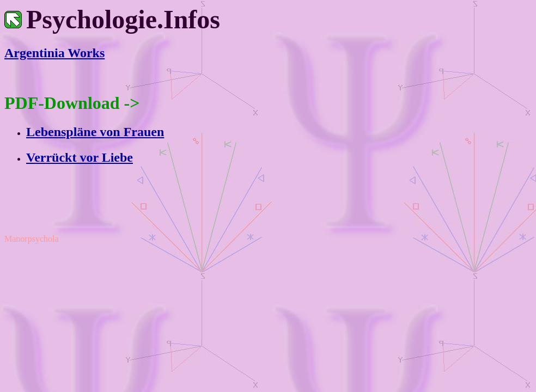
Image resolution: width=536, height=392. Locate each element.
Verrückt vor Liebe (80, 157)
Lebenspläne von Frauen (95, 132)
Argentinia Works (54, 53)
